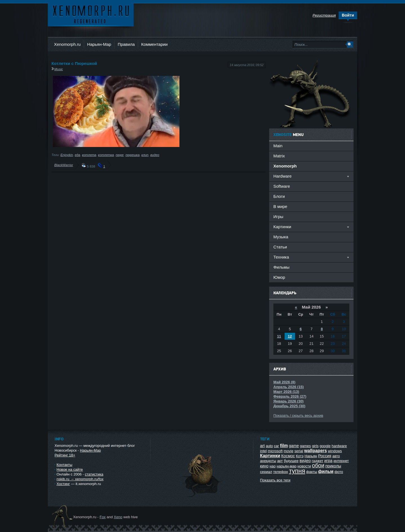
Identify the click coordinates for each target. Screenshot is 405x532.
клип (145, 155)
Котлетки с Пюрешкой (74, 63)
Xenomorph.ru (67, 44)
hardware (339, 446)
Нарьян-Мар (99, 44)
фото (339, 472)
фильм (326, 471)
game (294, 446)
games (305, 446)
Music (59, 69)
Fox (103, 517)
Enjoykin (67, 155)
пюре (120, 155)
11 (279, 336)
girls (315, 446)
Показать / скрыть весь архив (298, 416)
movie (288, 451)
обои (318, 465)
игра (328, 461)
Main (278, 146)
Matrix (279, 156)
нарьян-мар (287, 466)
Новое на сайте (70, 469)
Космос (288, 456)
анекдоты (268, 461)
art (263, 446)
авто (336, 456)
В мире (280, 206)
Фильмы (281, 267)
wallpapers (315, 451)
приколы (333, 466)
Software (282, 186)
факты (312, 472)
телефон (281, 472)
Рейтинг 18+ (65, 455)
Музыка (281, 237)
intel (264, 451)
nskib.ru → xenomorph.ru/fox (80, 479)
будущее (291, 461)
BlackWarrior (64, 165)
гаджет (318, 461)
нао (273, 466)
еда (77, 155)
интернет (341, 461)
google (325, 446)
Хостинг (63, 484)
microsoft (275, 451)
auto (269, 446)
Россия (325, 456)
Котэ (300, 456)
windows (335, 451)
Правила (126, 44)
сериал (266, 472)
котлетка (106, 155)
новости (304, 466)
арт (280, 461)
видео (155, 155)
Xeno (118, 517)
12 (290, 336)
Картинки (270, 456)
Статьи (280, 247)
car (276, 446)
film (284, 446)
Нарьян (311, 456)
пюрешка (132, 155)
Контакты (64, 465)
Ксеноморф (91, 14)
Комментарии (154, 44)
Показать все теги (275, 480)
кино (264, 466)
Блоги (279, 196)
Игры (278, 217)
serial (299, 451)
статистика (94, 474)
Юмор (279, 277)
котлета (89, 155)
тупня (297, 471)
